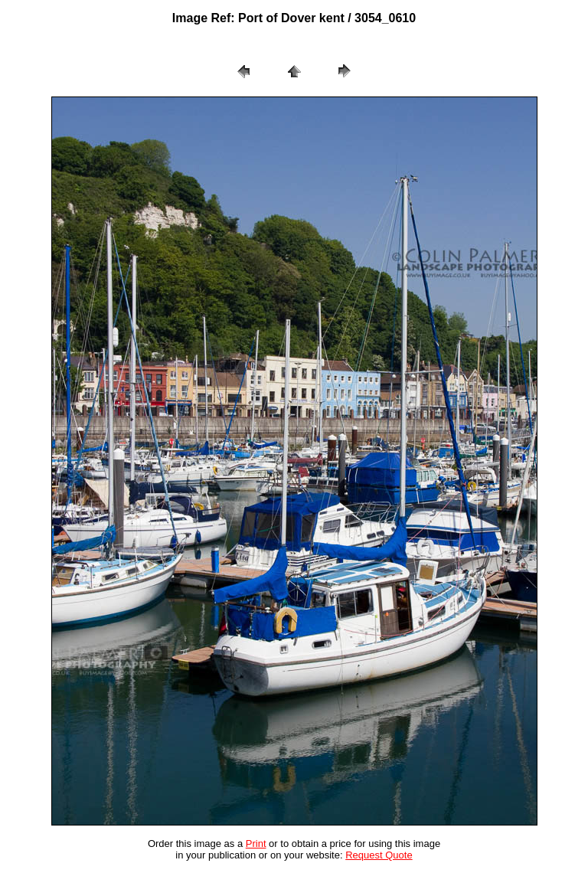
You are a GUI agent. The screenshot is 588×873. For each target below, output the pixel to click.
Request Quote (379, 855)
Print (256, 844)
